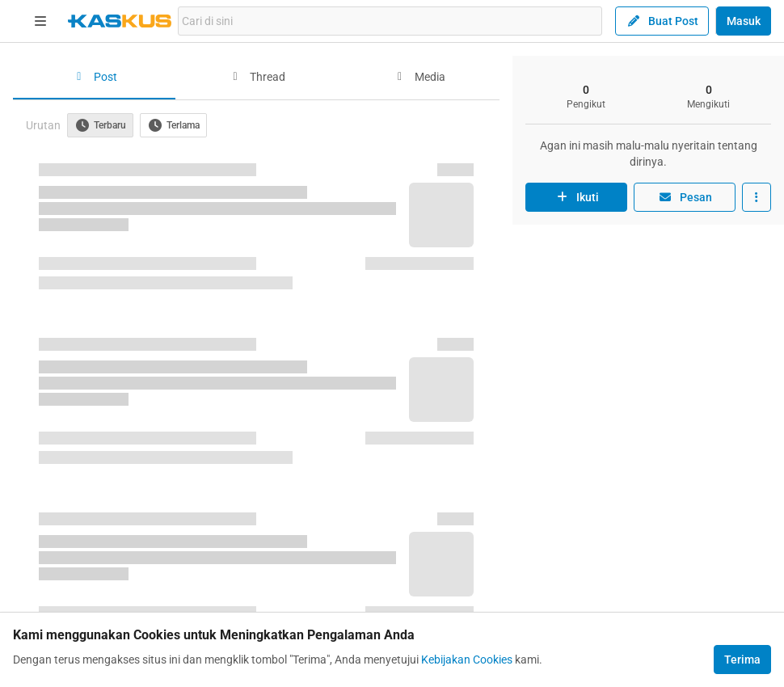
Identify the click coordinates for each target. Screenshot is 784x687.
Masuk (744, 21)
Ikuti (576, 197)
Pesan (685, 197)
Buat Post (662, 21)
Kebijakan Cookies (467, 660)
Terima (742, 660)
